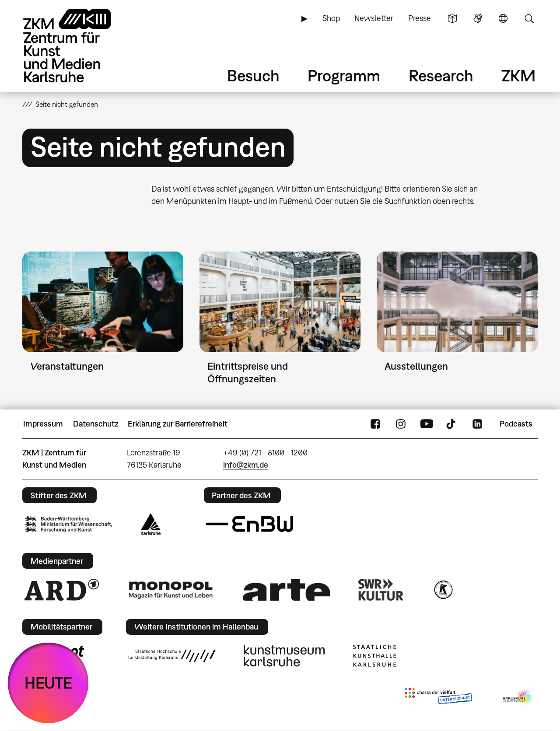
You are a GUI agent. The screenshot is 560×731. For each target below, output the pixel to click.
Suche (529, 18)
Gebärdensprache (478, 18)
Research (441, 75)
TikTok (452, 424)
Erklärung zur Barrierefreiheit (178, 424)
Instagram (401, 424)
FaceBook (375, 424)
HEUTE (48, 683)
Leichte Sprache (452, 18)
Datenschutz (96, 424)
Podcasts (516, 424)
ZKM (518, 75)
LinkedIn (477, 424)
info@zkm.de (246, 465)
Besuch (253, 75)
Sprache (503, 18)
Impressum (43, 424)
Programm (344, 75)
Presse (420, 18)
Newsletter (374, 18)
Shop (331, 18)
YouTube (427, 424)
